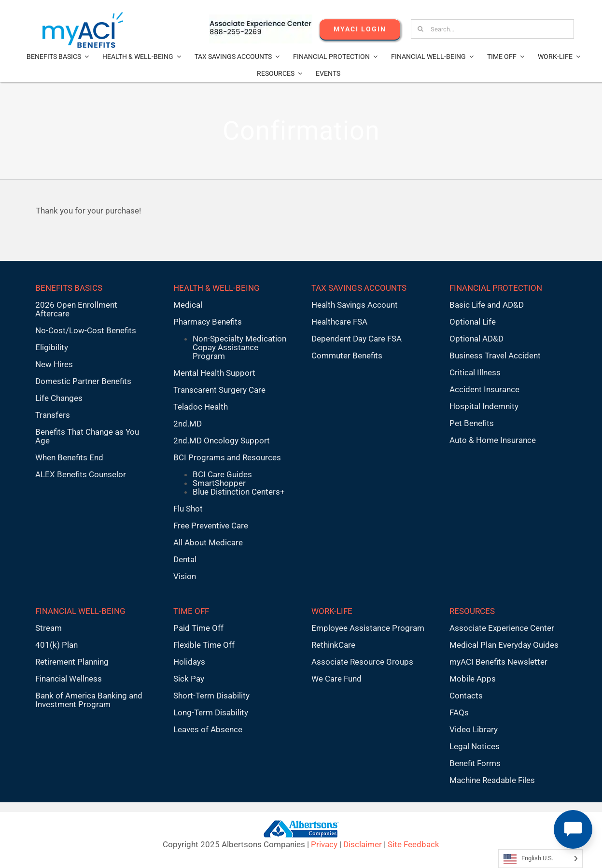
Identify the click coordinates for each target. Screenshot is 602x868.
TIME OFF (191, 611)
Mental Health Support (214, 373)
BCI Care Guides (222, 474)
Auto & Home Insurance (493, 440)
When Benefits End (69, 457)
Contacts (466, 696)
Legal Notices (475, 746)
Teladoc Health (201, 407)
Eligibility (52, 347)
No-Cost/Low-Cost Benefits (86, 330)
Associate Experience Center (502, 628)
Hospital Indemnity (484, 406)
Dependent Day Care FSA (357, 339)
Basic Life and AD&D (487, 305)
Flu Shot (188, 509)
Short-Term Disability (211, 696)
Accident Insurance (484, 389)
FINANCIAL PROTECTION (496, 288)
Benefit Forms (475, 763)
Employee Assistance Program (368, 628)
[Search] (420, 29)
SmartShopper (219, 483)
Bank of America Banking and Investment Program (89, 700)
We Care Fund (336, 679)
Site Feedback (413, 844)
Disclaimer (363, 844)
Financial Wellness (69, 679)
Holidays (189, 662)
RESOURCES (472, 611)
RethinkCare (333, 645)
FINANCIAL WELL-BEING (80, 611)
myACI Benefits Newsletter (498, 662)
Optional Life (473, 322)
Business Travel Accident (495, 356)
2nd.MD (188, 424)
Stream (49, 628)
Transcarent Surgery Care (219, 390)
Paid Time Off (198, 628)
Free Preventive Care (211, 526)
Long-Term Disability (211, 712)
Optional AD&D (476, 339)
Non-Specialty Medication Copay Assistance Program (239, 347)
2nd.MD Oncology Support (222, 441)
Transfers (53, 415)
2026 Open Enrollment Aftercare (76, 309)
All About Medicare (208, 542)
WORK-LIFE (332, 611)
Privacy (324, 844)
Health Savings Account (355, 305)
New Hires (54, 364)
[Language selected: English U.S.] (540, 859)
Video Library (474, 729)
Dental (185, 559)
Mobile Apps (473, 679)
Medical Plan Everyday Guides (504, 645)
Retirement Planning (72, 662)
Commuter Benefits (347, 356)
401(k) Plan (56, 645)
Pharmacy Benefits (208, 322)
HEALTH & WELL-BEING (217, 288)
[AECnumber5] (261, 18)
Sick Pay (189, 679)
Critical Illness (475, 372)
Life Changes (59, 398)
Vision (185, 576)
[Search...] (492, 29)
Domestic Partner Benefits (83, 381)
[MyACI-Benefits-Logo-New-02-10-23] (83, 16)
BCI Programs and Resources (227, 457)
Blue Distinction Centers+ (239, 492)
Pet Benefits (472, 423)
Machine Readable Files (492, 780)
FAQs (459, 712)
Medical (188, 305)
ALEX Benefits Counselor (81, 474)
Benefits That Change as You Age (87, 436)
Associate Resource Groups (362, 662)
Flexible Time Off (204, 645)
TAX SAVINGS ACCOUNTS (359, 288)
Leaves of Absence (208, 729)
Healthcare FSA (339, 322)
